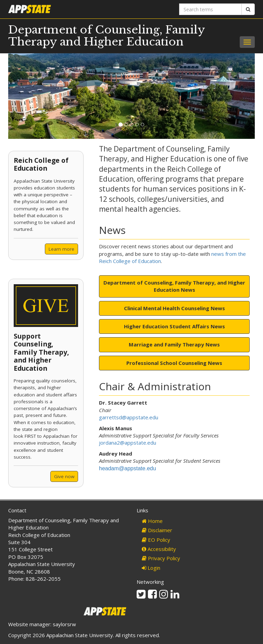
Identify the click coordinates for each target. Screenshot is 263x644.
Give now (64, 476)
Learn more (61, 249)
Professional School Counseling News (174, 363)
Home (152, 521)
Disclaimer (157, 530)
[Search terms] (210, 9)
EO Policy (156, 540)
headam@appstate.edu (128, 468)
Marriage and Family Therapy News (174, 344)
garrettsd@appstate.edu (129, 417)
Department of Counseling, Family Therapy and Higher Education (107, 36)
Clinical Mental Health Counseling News (174, 308)
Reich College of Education (41, 164)
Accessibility (159, 549)
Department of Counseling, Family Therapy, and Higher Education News (174, 286)
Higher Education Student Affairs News (174, 326)
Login (151, 568)
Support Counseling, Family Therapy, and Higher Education (41, 352)
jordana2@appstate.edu (128, 443)
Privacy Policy (161, 558)
